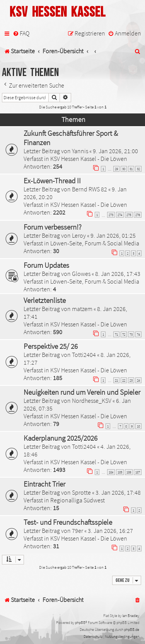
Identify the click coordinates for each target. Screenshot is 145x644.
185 (120, 472)
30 (124, 169)
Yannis (80, 151)
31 (131, 169)
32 (138, 169)
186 (129, 472)
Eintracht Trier (44, 484)
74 (138, 334)
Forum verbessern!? (53, 227)
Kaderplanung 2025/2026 (61, 438)
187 (138, 472)
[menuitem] (21, 33)
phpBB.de (132, 630)
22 (124, 380)
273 (111, 215)
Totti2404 (84, 355)
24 (138, 380)
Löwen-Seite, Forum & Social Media (95, 243)
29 (116, 169)
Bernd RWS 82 (90, 189)
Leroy (79, 235)
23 (131, 380)
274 (120, 215)
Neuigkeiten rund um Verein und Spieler (82, 392)
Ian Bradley (131, 616)
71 (116, 334)
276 (138, 215)
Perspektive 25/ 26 (51, 346)
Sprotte (81, 492)
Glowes (81, 274)
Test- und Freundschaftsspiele (68, 522)
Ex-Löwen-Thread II (52, 181)
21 (116, 380)
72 (124, 334)
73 (131, 334)
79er (78, 531)
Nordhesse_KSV (92, 401)
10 (138, 426)
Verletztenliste (45, 300)
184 (111, 472)
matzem (82, 309)
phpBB (80, 623)
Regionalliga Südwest (78, 500)
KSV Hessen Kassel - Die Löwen (89, 159)
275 (129, 215)
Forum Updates (46, 265)
